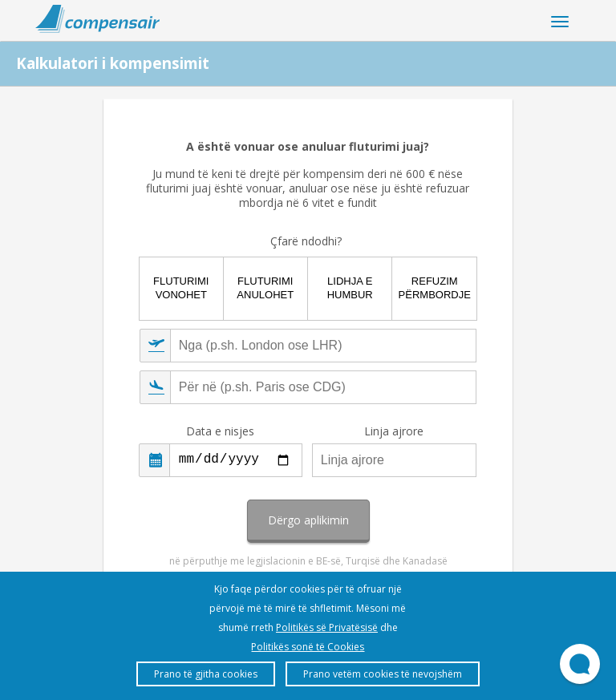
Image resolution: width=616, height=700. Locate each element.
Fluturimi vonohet (181, 288)
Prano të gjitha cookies (206, 674)
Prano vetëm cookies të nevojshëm (383, 674)
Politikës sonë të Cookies (308, 647)
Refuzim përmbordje (435, 288)
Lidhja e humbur (350, 288)
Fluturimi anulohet (265, 288)
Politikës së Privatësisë (327, 627)
